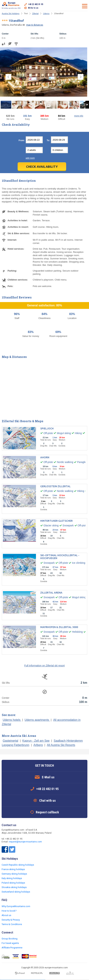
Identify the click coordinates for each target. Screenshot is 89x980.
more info (79, 116)
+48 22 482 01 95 (36, 4)
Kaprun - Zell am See (36, 741)
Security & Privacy (11, 920)
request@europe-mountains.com (25, 842)
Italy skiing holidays (12, 878)
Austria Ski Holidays (11, 13)
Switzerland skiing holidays (16, 892)
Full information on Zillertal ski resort (44, 666)
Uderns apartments (37, 720)
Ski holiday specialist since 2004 (11, 5)
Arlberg (38, 745)
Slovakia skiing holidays (14, 887)
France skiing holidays (13, 869)
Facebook (5, 849)
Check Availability (42, 167)
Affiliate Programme (12, 948)
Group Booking (10, 939)
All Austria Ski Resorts (61, 745)
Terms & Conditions (12, 924)
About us (6, 915)
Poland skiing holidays (13, 883)
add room (30, 158)
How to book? (9, 911)
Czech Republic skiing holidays (18, 865)
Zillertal (35, 13)
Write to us (33, 8)
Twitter (12, 849)
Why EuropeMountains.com (16, 906)
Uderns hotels (12, 720)
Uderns (46, 13)
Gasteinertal (10, 741)
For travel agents (10, 943)
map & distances (35, 25)
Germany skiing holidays (14, 874)
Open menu (85, 6)
